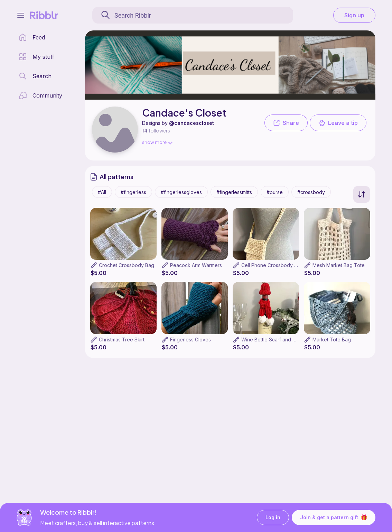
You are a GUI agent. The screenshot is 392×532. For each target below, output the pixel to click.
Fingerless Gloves (190, 340)
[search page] (35, 76)
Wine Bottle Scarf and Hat (271, 340)
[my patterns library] (36, 57)
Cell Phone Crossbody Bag (272, 265)
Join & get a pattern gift (334, 517)
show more (157, 142)
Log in (273, 518)
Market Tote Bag (332, 340)
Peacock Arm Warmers (196, 265)
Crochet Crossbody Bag (127, 265)
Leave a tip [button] (338, 123)
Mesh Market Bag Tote (339, 265)
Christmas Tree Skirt (122, 340)
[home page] (32, 37)
